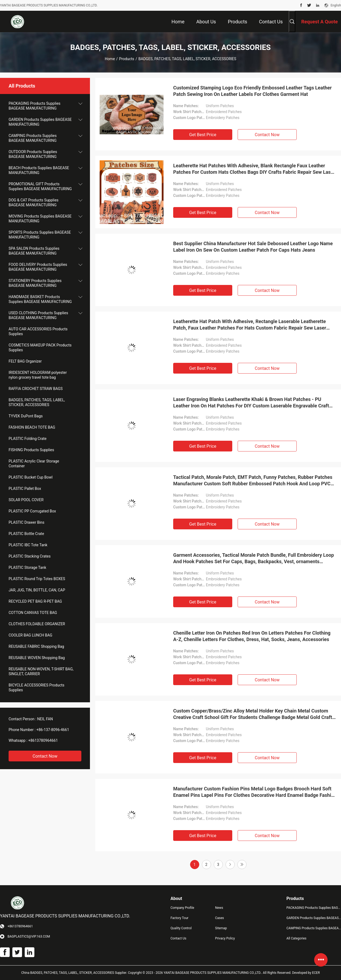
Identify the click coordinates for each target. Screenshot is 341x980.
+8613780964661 (43, 740)
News (219, 908)
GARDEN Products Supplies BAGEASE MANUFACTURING (40, 122)
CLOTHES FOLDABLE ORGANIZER (37, 624)
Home (110, 59)
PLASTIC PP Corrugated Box (32, 511)
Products (127, 59)
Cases (220, 918)
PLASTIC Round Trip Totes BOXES (37, 579)
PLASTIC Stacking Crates (30, 556)
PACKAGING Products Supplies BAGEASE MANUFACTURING (35, 106)
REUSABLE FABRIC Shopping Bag (36, 646)
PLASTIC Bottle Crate (26, 534)
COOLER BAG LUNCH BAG (30, 635)
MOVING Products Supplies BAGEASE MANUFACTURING (40, 219)
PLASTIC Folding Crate (28, 439)
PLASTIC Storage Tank (27, 567)
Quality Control (181, 928)
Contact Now (45, 756)
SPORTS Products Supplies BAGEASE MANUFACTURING (40, 235)
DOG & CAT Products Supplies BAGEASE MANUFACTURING (34, 202)
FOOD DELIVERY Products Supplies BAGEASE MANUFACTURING (38, 267)
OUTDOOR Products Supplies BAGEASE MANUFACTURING (33, 154)
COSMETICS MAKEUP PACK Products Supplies (40, 348)
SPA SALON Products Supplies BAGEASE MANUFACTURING (34, 251)
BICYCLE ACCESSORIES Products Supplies (37, 688)
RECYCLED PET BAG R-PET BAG (35, 601)
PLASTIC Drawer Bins (26, 522)
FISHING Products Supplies (31, 450)
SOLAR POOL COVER (26, 500)
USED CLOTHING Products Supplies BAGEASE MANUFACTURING (38, 315)
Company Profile (182, 908)
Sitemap (221, 928)
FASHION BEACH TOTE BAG (32, 427)
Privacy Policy (225, 938)
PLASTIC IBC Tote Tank (28, 545)
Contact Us (178, 938)
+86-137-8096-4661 (53, 730)
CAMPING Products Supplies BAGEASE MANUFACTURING (33, 138)
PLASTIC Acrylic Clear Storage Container (34, 464)
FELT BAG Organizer (25, 361)
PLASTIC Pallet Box (25, 489)
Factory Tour (179, 918)
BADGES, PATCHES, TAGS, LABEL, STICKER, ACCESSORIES (37, 402)
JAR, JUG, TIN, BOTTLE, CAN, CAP (37, 590)
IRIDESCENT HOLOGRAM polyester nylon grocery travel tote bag (38, 375)
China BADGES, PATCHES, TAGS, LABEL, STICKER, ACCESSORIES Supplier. (75, 973)
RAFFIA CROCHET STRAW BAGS (36, 389)
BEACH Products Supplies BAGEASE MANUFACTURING (39, 170)
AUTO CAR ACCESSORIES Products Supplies (38, 331)
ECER (316, 973)
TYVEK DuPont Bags (26, 416)
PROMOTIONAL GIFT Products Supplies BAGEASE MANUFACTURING (40, 186)
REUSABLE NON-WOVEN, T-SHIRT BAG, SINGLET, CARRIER (41, 671)
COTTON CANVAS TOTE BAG (33, 613)
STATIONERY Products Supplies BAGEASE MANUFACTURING (35, 283)
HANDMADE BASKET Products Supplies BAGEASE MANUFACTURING (40, 299)
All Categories (296, 938)
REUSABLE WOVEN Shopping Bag (37, 658)
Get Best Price (203, 135)
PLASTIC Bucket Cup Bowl (31, 477)
